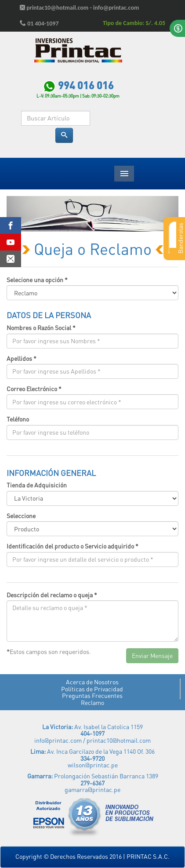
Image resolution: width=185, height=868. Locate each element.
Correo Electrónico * (34, 389)
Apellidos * (22, 358)
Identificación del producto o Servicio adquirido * (73, 546)
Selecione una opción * (37, 280)
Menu (124, 174)
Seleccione (21, 516)
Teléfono (18, 419)
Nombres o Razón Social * (41, 328)
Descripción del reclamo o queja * (52, 595)
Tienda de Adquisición (37, 485)
